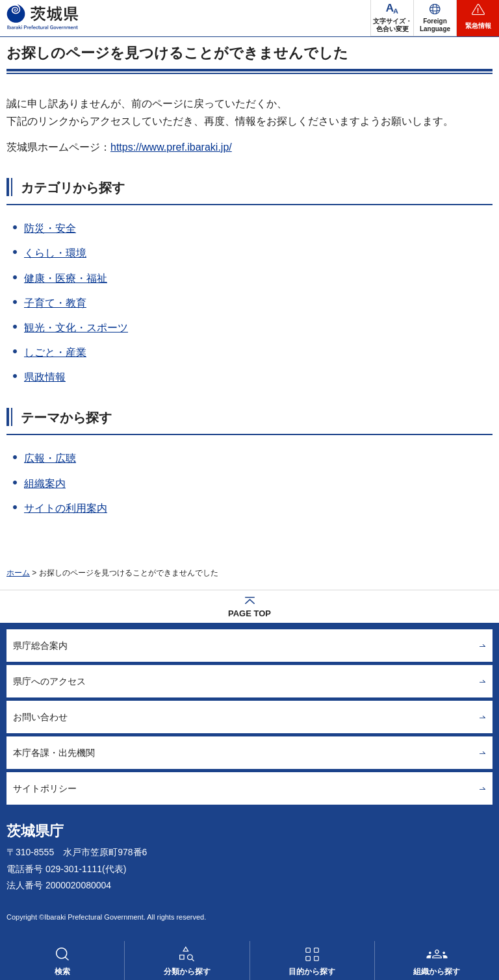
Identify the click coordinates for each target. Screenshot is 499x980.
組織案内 (45, 484)
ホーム (18, 573)
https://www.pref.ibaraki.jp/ (171, 147)
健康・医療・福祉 (66, 278)
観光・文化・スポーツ (76, 328)
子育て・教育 (55, 303)
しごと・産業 (55, 352)
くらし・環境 (55, 253)
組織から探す (437, 972)
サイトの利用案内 (66, 508)
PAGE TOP (249, 613)
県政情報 (45, 377)
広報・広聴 (50, 458)
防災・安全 (50, 228)
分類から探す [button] (187, 972)
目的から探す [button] (312, 972)
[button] (435, 18)
